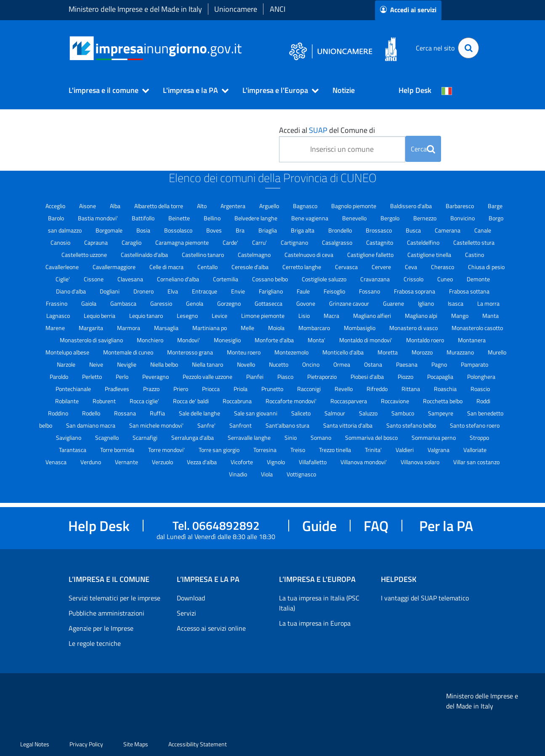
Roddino (59, 413)
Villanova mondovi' (364, 462)
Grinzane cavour (350, 303)
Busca (414, 230)
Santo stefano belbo (412, 425)
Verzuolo (163, 462)
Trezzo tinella (336, 450)
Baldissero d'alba (412, 206)
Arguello (270, 206)
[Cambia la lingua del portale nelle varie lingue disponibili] (447, 90)
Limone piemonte (263, 316)
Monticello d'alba (344, 352)
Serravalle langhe (250, 437)
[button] (105, 90)
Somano (322, 437)
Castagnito (380, 242)
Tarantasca (73, 450)
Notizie (344, 90)
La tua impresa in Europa (315, 623)
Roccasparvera (349, 401)
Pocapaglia (441, 377)
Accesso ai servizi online (211, 628)
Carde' (231, 242)
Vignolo (276, 462)
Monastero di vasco (414, 328)
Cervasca (347, 267)
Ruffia (158, 413)
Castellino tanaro (203, 255)
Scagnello (108, 437)
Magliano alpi (422, 316)
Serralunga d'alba (193, 437)
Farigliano (271, 291)
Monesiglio (228, 340)
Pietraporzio (323, 377)
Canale (483, 230)
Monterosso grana (191, 352)
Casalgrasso (338, 242)
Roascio (480, 389)
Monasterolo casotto (477, 328)
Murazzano (461, 352)
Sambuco (403, 413)
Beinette (180, 218)
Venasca (57, 462)
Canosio (61, 242)
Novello (247, 364)
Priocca (211, 389)
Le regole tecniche (95, 643)
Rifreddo (378, 389)
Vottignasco (301, 474)
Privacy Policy (86, 744)
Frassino (57, 303)
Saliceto (302, 413)
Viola (267, 474)
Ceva (412, 267)
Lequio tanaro (147, 316)
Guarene (394, 303)
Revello (344, 389)
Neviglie (127, 364)
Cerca (423, 149)
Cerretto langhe (302, 267)
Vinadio (239, 474)
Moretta (388, 352)
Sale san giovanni (256, 413)
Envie (239, 291)
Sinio (291, 437)
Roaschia (446, 389)
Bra (241, 230)
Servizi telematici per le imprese (114, 598)
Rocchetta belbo (443, 401)
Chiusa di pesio (486, 267)
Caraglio (132, 242)
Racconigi (310, 389)
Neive (97, 364)
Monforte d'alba (275, 340)
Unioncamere (236, 9)
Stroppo (479, 437)
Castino (475, 255)
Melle (248, 328)
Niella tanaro (208, 364)
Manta (490, 316)
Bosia (144, 230)
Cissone (94, 279)
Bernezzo (425, 218)
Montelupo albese (68, 352)
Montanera (472, 340)
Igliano (427, 303)
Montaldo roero (426, 340)
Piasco (286, 377)
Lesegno (188, 316)
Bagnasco (306, 206)
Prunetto (273, 389)
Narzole (67, 364)
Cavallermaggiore (115, 267)
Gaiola (89, 303)
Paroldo (60, 377)
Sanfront (241, 425)
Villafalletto (313, 462)
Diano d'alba (72, 291)
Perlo (123, 377)
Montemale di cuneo (129, 352)
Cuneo (446, 279)
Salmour (335, 413)
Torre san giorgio (220, 450)
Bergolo (391, 218)
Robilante (68, 401)
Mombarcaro (315, 328)
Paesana (407, 364)
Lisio (305, 316)
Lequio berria (100, 316)
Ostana (374, 364)
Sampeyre (441, 413)
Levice (220, 316)
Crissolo (414, 279)
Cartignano (295, 242)
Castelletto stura (474, 242)
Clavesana (131, 279)
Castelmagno (255, 255)
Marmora (129, 328)
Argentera (234, 206)
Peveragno (156, 377)
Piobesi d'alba (368, 377)
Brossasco (379, 230)
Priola (241, 389)
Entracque (205, 291)
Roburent (105, 401)
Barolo (57, 218)
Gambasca (124, 303)
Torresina (266, 450)
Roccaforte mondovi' (292, 401)
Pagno (440, 364)
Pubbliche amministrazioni (106, 613)
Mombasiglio (360, 328)
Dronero (144, 291)
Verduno (91, 462)
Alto (202, 206)
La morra (488, 303)
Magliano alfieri (373, 316)
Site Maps (136, 744)
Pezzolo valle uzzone (208, 377)
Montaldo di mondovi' (366, 340)
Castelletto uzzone (85, 255)
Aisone (88, 206)
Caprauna (97, 242)
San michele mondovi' (157, 425)
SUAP (318, 130)
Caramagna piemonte (183, 242)
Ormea (342, 364)
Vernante (127, 462)
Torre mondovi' (167, 450)
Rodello (92, 413)
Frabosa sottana (469, 291)
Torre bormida (118, 450)
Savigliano (69, 437)
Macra (332, 316)
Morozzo (423, 352)
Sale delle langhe (200, 413)
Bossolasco (179, 230)
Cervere (382, 267)
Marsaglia (167, 328)
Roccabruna (238, 401)
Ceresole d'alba (251, 267)
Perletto (93, 377)
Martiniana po (210, 328)
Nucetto (279, 364)
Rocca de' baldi (191, 401)
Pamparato (475, 364)
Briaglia (268, 230)
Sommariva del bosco (372, 437)
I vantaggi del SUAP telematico (425, 598)
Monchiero (151, 340)
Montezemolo (292, 352)
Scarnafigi (146, 437)
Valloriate (475, 450)
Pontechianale (74, 389)
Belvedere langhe (257, 218)
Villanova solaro (421, 462)
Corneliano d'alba (179, 279)
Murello (497, 352)
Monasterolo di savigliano (92, 340)
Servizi (186, 613)
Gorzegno (230, 303)
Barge (495, 206)
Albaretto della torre (159, 206)
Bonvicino (463, 218)
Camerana (448, 230)
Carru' (260, 242)
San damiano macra (91, 425)
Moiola (277, 328)
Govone (306, 303)
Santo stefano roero (475, 425)
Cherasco (443, 267)
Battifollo (144, 218)
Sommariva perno (434, 437)
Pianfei (255, 377)
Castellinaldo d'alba (145, 255)
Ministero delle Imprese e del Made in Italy (135, 9)
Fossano (370, 291)
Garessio (162, 303)
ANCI (278, 9)
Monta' (317, 340)
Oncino (311, 364)
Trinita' (374, 450)
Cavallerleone (63, 267)
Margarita (92, 328)
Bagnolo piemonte (354, 206)
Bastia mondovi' (98, 218)
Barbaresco (460, 206)
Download (191, 598)
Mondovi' (189, 340)
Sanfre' (207, 425)
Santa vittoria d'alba (348, 425)
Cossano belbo (271, 279)
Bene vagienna (310, 218)
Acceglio (56, 206)
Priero (181, 389)
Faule (304, 291)
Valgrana (439, 450)
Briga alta (303, 230)
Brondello (341, 230)
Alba (116, 206)
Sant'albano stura (288, 425)
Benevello (355, 218)
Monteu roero (244, 352)
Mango (460, 316)
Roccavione (396, 401)
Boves (215, 230)
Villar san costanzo (476, 462)
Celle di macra (167, 267)
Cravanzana (376, 279)
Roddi (483, 401)
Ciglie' (63, 279)
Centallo (208, 267)
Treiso (298, 450)
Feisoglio (335, 291)
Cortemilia (226, 279)
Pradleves (118, 389)
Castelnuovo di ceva (310, 255)
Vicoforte (242, 462)
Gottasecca (269, 303)
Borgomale (110, 230)
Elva (173, 291)
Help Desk (415, 90)
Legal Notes (35, 744)
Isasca (456, 303)
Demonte (478, 279)
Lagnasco (59, 316)
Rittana (411, 389)
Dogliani (110, 291)
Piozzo (406, 377)
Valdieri (405, 450)
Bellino (213, 218)
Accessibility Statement (198, 744)
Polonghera (481, 377)
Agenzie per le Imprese (101, 628)
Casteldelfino (424, 242)
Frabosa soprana (415, 291)
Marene (56, 328)
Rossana (126, 413)
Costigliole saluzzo (325, 279)
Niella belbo (165, 364)
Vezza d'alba (202, 462)
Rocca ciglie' (145, 401)
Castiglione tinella (430, 255)
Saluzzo (369, 413)
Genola (195, 303)
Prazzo (152, 389)
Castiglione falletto (371, 255)
